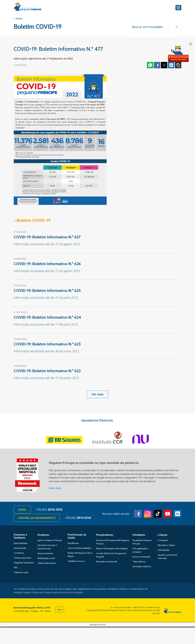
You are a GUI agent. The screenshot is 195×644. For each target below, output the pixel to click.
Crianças (163, 535)
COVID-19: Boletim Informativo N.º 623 (47, 344)
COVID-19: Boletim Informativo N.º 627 (47, 237)
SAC (16, 567)
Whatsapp (150, 65)
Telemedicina (139, 562)
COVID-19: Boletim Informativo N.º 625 (47, 291)
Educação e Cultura (166, 545)
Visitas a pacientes (23, 558)
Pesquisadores (105, 535)
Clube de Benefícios (47, 563)
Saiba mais (55, 488)
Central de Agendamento (37, 518)
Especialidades (21, 543)
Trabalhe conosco (76, 561)
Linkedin (171, 65)
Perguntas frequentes (24, 563)
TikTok (158, 514)
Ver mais (97, 394)
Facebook (157, 65)
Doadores (43, 535)
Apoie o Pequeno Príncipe (50, 540)
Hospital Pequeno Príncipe (28, 7)
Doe (178, 54)
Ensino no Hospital (141, 557)
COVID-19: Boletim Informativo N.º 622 (47, 371)
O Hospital (163, 540)
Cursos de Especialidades (80, 548)
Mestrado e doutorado (107, 562)
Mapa (60, 610)
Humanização (20, 548)
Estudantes (139, 535)
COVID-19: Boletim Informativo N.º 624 (47, 317)
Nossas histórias (45, 553)
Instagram (148, 514)
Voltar (19, 18)
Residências (73, 543)
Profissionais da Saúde (77, 536)
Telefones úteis (21, 572)
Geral (22, 510)
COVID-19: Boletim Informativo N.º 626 (47, 264)
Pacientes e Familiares (20, 536)
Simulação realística (142, 566)
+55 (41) (49, 509)
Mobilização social (46, 558)
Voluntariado (164, 550)
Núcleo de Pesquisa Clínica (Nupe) (112, 548)
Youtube (168, 514)
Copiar (178, 65)
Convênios (19, 553)
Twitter (164, 65)
